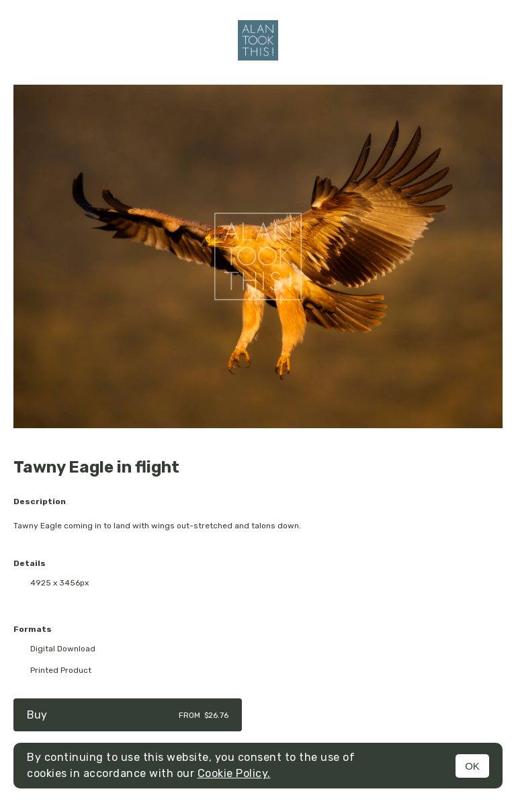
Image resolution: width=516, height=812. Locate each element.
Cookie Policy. (234, 773)
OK (472, 766)
